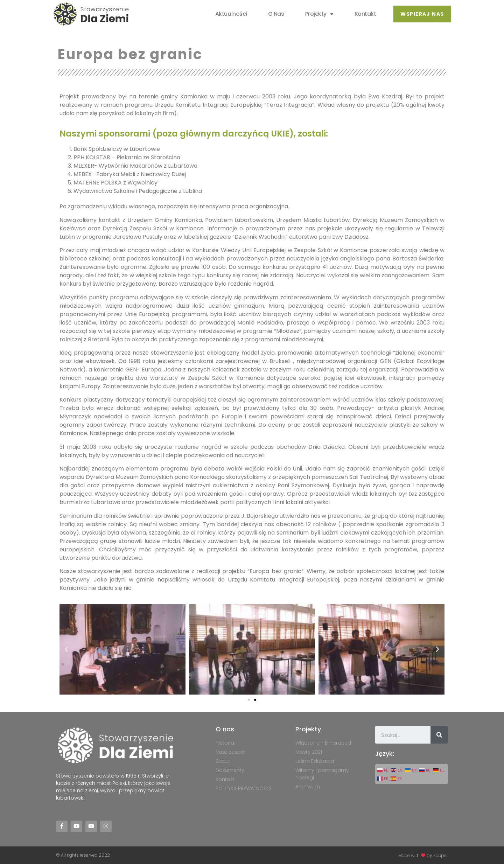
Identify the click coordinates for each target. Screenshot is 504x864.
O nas (276, 14)
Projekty (319, 14)
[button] (422, 14)
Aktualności (231, 14)
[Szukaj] (439, 735)
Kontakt (365, 14)
